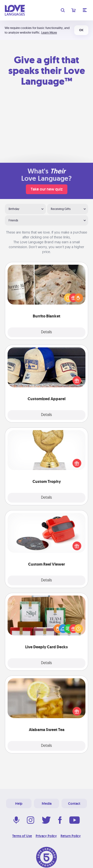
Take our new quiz (47, 189)
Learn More (49, 32)
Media (47, 804)
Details (46, 332)
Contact (74, 804)
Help (19, 804)
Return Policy (71, 836)
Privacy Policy (46, 836)
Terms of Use (22, 836)
